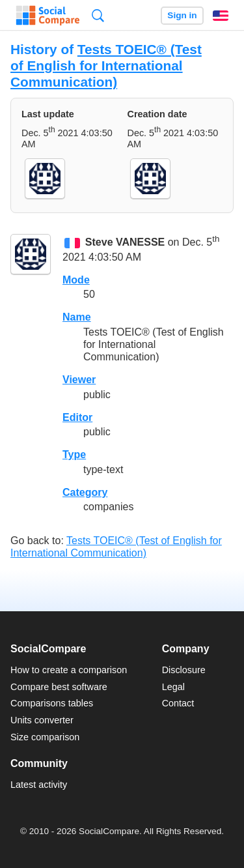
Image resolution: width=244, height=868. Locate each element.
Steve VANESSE (125, 243)
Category (85, 492)
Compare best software (59, 687)
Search (98, 15)
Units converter (42, 720)
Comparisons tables (52, 703)
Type (74, 455)
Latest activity (39, 785)
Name (77, 317)
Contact (178, 703)
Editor (77, 417)
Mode (76, 280)
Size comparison (45, 737)
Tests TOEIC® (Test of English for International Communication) (106, 65)
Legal (173, 687)
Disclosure (184, 670)
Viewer (79, 380)
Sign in (182, 15)
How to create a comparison (69, 670)
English (221, 16)
